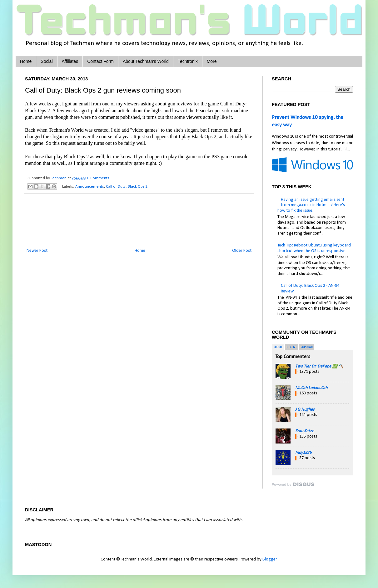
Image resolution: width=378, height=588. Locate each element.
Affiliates (70, 61)
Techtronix (188, 61)
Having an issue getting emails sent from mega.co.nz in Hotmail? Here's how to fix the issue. (311, 205)
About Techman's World (146, 61)
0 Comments (98, 178)
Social (47, 61)
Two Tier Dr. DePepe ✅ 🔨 (319, 366)
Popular (307, 347)
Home (26, 61)
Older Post (242, 251)
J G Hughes (305, 410)
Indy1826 (303, 453)
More (212, 61)
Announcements (90, 187)
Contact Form (100, 61)
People (278, 347)
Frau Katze (305, 431)
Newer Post (37, 251)
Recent (292, 347)
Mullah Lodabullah (311, 388)
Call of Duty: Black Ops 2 (127, 187)
